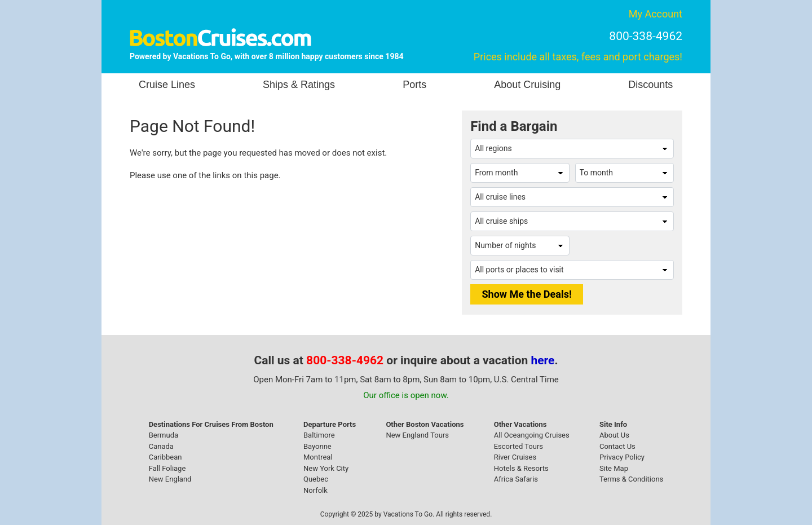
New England (170, 479)
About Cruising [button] (527, 85)
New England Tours (417, 435)
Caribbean (166, 457)
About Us (614, 435)
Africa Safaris (516, 479)
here (543, 360)
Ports (414, 85)
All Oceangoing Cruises (532, 435)
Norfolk (315, 490)
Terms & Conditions (631, 479)
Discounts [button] (650, 85)
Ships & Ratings (299, 85)
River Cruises (515, 457)
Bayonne (317, 446)
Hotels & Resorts (521, 468)
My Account (656, 14)
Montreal (318, 457)
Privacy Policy (622, 457)
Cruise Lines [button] (167, 85)
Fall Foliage (167, 468)
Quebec (316, 479)
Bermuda (164, 435)
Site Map (614, 468)
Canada (161, 446)
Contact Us (617, 446)
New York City (326, 468)
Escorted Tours (518, 446)
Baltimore (319, 435)
